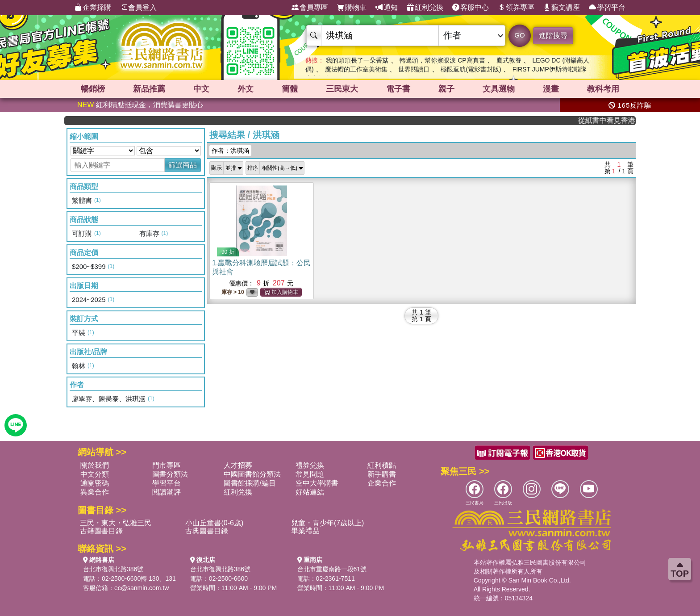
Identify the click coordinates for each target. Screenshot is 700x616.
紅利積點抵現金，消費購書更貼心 (140, 105)
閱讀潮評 (167, 492)
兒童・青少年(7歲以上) (328, 523)
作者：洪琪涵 (230, 151)
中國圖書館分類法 (252, 474)
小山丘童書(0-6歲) (214, 523)
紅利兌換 (425, 8)
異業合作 (95, 492)
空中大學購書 (317, 483)
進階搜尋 (553, 36)
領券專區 (516, 8)
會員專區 (310, 8)
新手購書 (382, 474)
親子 (446, 89)
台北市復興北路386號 (113, 569)
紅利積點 (382, 465)
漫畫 (551, 89)
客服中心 (471, 8)
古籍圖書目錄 (101, 531)
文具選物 (499, 89)
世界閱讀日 (414, 69)
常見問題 (310, 474)
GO (519, 35)
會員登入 (138, 8)
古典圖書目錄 (207, 531)
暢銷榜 (93, 89)
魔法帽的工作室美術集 (356, 69)
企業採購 (93, 8)
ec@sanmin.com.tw (142, 588)
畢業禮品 (305, 531)
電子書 (398, 89)
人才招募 (238, 465)
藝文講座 (562, 8)
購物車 (352, 8)
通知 (387, 8)
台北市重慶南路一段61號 (332, 569)
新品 (149, 89)
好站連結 (310, 492)
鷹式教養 (509, 60)
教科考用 (603, 89)
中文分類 (95, 474)
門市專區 (167, 465)
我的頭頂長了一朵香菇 (357, 60)
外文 (246, 89)
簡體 (290, 89)
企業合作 (382, 483)
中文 (201, 89)
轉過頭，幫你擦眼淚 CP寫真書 (442, 60)
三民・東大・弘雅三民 (116, 523)
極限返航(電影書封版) (471, 69)
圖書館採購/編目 (250, 483)
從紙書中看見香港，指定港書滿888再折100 (612, 120)
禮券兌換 (310, 465)
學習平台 (607, 8)
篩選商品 (183, 165)
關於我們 (95, 465)
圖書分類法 (170, 474)
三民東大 (342, 89)
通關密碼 (95, 483)
